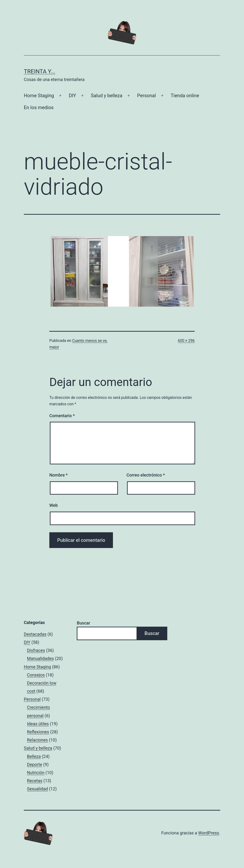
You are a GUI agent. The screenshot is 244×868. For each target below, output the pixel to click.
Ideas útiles (38, 724)
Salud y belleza (107, 96)
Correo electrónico (146, 475)
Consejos (36, 675)
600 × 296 (186, 341)
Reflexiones (38, 732)
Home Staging (39, 96)
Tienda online (185, 96)
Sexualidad (37, 789)
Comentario (62, 416)
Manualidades (40, 658)
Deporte (35, 764)
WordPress (209, 833)
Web (53, 505)
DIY (72, 96)
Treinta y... (40, 71)
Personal (147, 96)
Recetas (35, 781)
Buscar (83, 623)
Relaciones (37, 740)
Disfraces (36, 650)
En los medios (39, 107)
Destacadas (35, 634)
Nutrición (36, 773)
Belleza (34, 756)
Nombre (58, 475)
